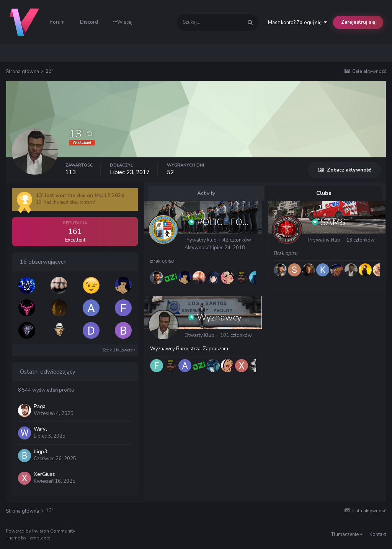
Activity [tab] (206, 193)
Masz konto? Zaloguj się (297, 23)
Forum (57, 22)
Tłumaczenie (347, 534)
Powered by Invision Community (40, 531)
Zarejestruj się (358, 22)
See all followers (119, 350)
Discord (89, 22)
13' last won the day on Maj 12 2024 (80, 196)
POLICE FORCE (229, 222)
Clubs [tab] (324, 193)
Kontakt (378, 534)
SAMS (333, 222)
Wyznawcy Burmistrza (242, 317)
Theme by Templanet (28, 538)
